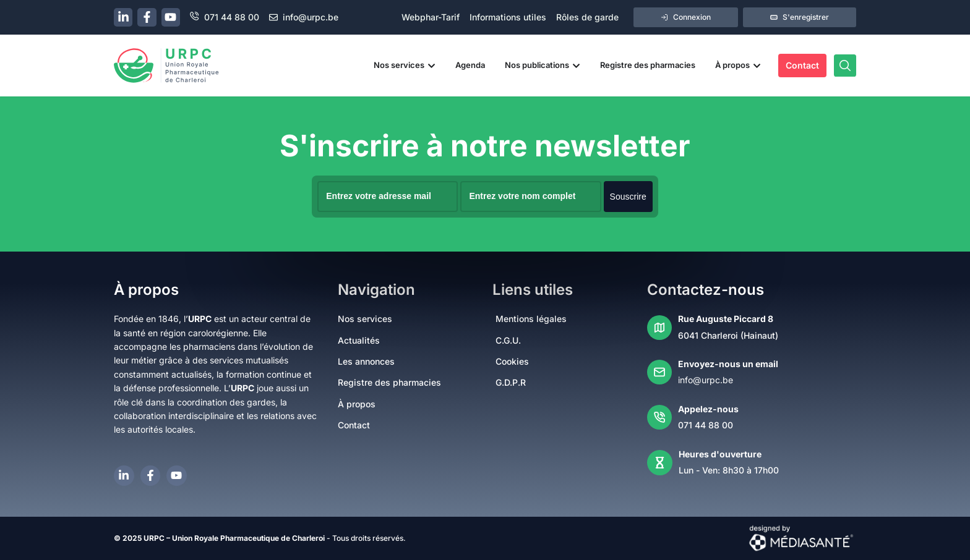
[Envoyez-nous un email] (659, 372)
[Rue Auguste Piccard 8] (659, 327)
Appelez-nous (708, 408)
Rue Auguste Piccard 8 (726, 318)
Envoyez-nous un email (728, 363)
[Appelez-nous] (659, 417)
